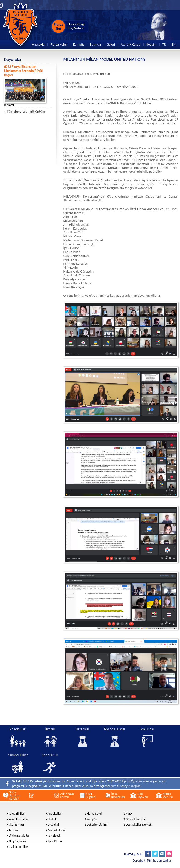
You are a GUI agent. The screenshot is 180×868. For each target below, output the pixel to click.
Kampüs (79, 45)
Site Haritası (16, 825)
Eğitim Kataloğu (19, 836)
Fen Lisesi (54, 836)
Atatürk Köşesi (131, 45)
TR (164, 45)
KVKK (129, 814)
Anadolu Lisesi (57, 830)
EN (173, 45)
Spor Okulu (55, 841)
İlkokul (52, 819)
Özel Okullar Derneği (139, 825)
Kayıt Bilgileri (17, 814)
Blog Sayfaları (17, 841)
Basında (95, 45)
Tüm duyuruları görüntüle (25, 112)
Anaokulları (55, 814)
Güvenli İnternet (136, 819)
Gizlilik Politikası (19, 847)
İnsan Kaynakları (19, 819)
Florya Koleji (59, 45)
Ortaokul (53, 825)
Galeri (111, 45)
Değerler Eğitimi (97, 825)
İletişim (151, 45)
